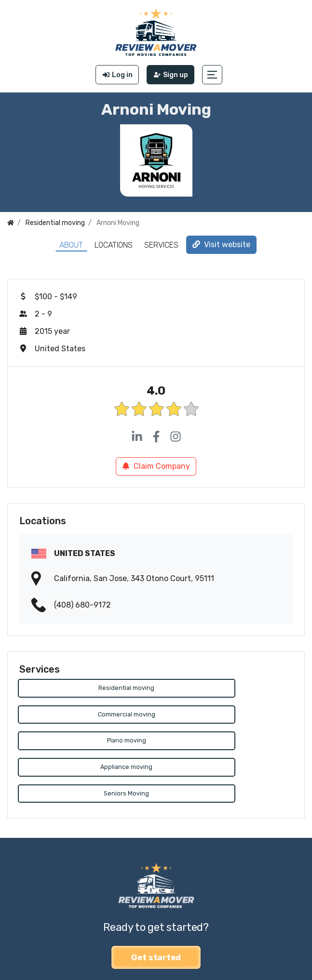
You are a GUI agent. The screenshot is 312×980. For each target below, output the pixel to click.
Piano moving (86, 715)
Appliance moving (226, 715)
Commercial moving (226, 688)
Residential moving (86, 688)
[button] (213, 75)
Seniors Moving (86, 742)
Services (161, 245)
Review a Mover (35, 951)
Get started (156, 906)
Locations (114, 245)
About (71, 245)
